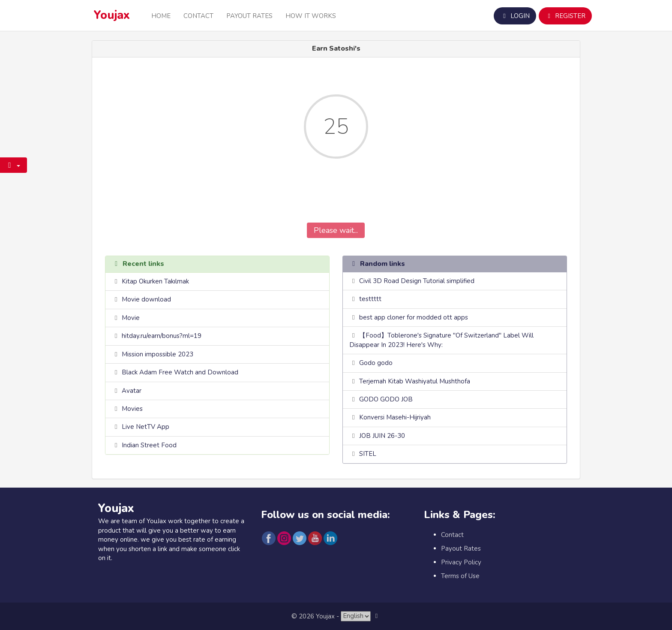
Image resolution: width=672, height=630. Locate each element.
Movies (132, 409)
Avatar (132, 391)
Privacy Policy (461, 562)
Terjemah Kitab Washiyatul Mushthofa (415, 381)
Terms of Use (460, 576)
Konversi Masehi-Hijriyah (395, 417)
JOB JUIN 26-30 (382, 436)
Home (161, 16)
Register (565, 16)
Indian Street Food (149, 445)
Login (515, 16)
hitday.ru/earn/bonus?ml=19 (162, 336)
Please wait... (336, 230)
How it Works (311, 16)
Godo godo (376, 363)
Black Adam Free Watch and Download (180, 372)
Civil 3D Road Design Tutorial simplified (417, 281)
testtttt (370, 299)
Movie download (146, 299)
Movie (131, 318)
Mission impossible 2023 (157, 354)
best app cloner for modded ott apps (414, 317)
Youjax (112, 15)
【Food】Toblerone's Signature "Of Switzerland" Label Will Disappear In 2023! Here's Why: (441, 340)
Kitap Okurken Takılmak (155, 281)
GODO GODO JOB (386, 399)
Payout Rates (249, 16)
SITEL (368, 454)
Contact (198, 16)
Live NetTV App (145, 427)
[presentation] (336, 197)
